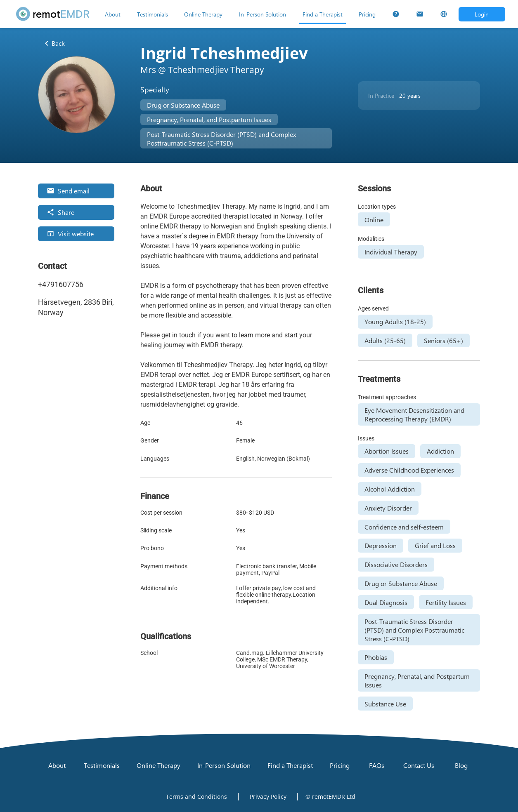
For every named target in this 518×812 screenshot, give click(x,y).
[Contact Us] (420, 14)
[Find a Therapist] (323, 14)
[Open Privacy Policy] (268, 797)
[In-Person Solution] (263, 14)
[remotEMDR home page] (53, 14)
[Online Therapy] (203, 14)
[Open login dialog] (482, 14)
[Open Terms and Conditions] (196, 797)
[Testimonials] (153, 14)
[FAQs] (396, 14)
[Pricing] (367, 14)
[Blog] (461, 765)
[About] (113, 14)
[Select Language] (444, 14)
